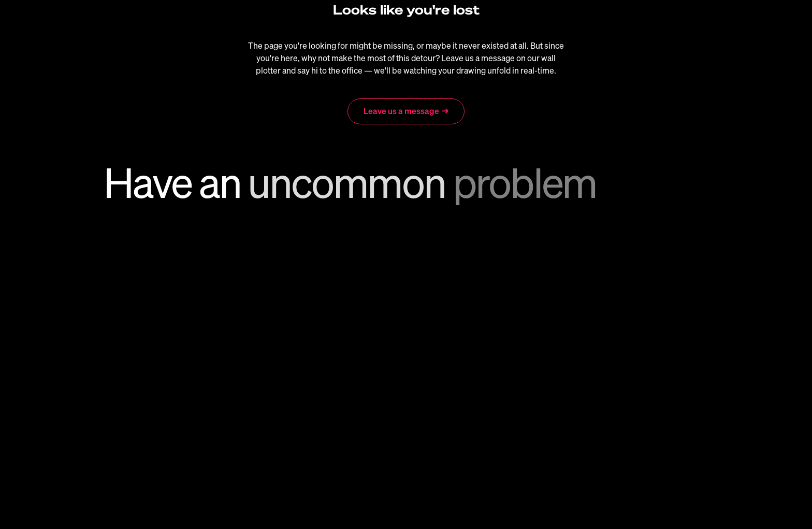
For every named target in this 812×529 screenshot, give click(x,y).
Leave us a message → (406, 111)
